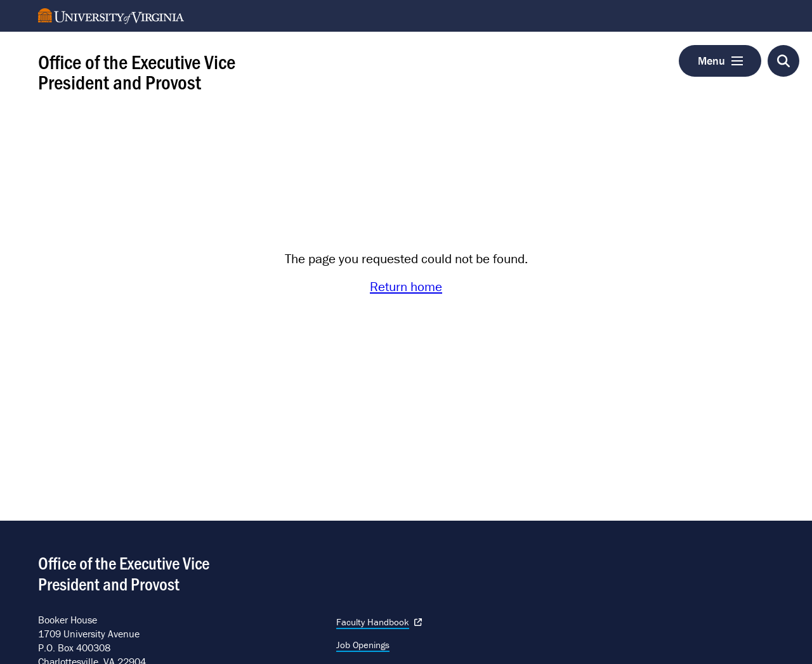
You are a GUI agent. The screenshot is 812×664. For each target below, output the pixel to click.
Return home (406, 287)
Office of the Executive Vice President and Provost (137, 71)
